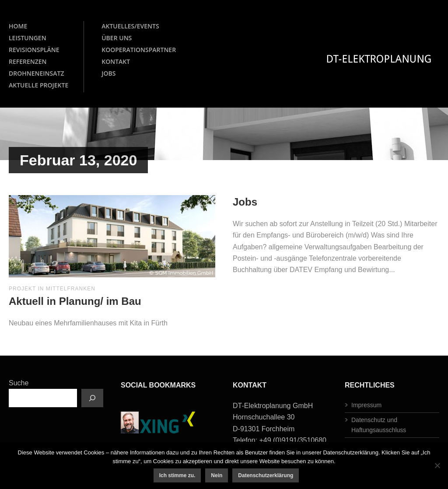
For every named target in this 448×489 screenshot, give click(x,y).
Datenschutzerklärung (266, 475)
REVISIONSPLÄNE (34, 50)
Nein (217, 475)
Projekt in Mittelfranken (52, 289)
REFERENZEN (28, 61)
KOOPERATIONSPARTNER (139, 50)
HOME (18, 26)
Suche (19, 383)
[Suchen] (92, 398)
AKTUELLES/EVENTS (130, 26)
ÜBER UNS (117, 38)
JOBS (108, 73)
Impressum (366, 405)
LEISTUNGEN (28, 38)
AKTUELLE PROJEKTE (38, 85)
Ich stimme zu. (177, 475)
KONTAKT (116, 61)
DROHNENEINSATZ (36, 73)
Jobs (245, 202)
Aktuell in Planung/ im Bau (75, 301)
